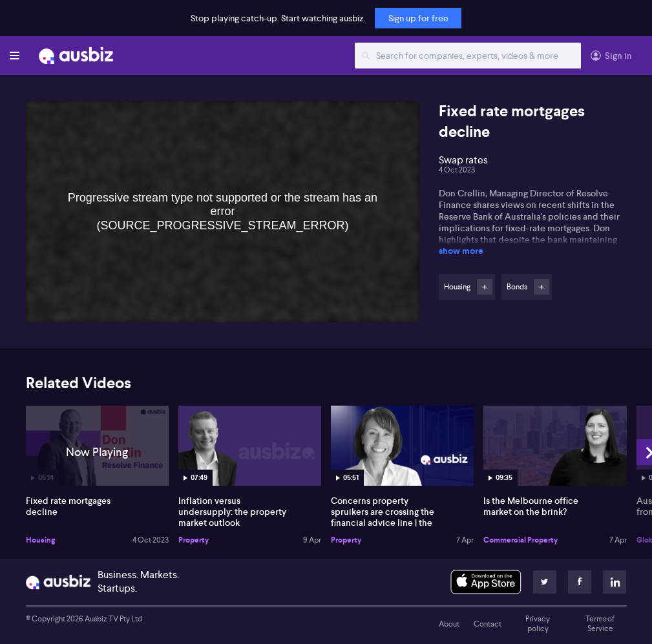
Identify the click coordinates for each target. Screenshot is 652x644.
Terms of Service (600, 624)
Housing (40, 540)
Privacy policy (538, 624)
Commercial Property (521, 540)
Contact (488, 624)
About (449, 624)
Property (194, 540)
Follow (485, 287)
